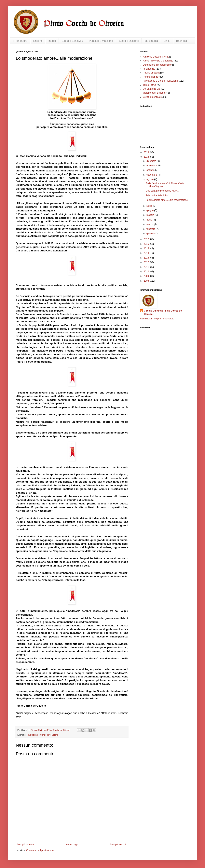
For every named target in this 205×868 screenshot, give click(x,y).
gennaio (151, 234)
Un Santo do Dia (152, 89)
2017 (147, 239)
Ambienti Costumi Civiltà (156, 57)
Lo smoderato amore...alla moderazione (167, 200)
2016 (147, 244)
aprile (150, 220)
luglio (150, 206)
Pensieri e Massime (101, 41)
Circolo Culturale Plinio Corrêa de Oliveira (163, 312)
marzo (150, 224)
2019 (147, 152)
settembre (152, 175)
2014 (147, 253)
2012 (147, 262)
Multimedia (151, 41)
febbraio (151, 229)
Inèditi (52, 41)
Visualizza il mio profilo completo (157, 319)
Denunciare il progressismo (157, 65)
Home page (72, 845)
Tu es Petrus (150, 85)
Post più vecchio (119, 845)
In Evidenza (149, 69)
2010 (147, 272)
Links (167, 41)
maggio (151, 215)
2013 (147, 258)
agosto (150, 179)
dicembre (152, 161)
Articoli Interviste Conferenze (158, 61)
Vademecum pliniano (154, 93)
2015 (147, 248)
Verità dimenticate (152, 97)
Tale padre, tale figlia (157, 195)
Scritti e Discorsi (129, 41)
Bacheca (182, 41)
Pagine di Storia (151, 73)
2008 (147, 281)
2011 (147, 267)
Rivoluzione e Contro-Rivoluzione (43, 735)
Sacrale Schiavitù (72, 41)
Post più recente (25, 845)
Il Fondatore (20, 41)
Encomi (38, 41)
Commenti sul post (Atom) (40, 850)
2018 (147, 157)
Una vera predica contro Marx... (162, 191)
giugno (150, 210)
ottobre (150, 170)
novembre (152, 166)
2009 (147, 276)
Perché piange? (151, 77)
